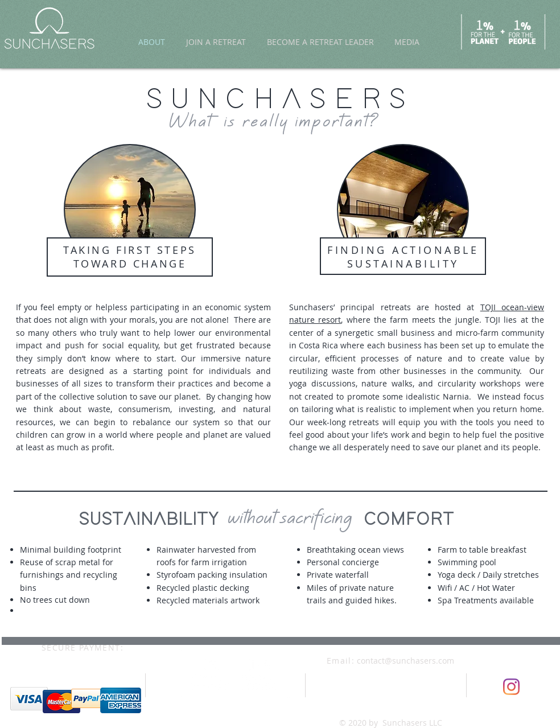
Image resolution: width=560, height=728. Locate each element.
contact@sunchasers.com (405, 661)
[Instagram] (511, 687)
